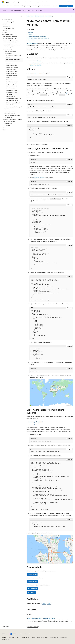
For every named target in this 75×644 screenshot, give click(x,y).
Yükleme (30, 34)
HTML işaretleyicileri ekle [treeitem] (12, 78)
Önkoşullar (30, 32)
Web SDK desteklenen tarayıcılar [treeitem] (12, 115)
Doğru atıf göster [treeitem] (8, 124)
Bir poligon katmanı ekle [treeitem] (12, 82)
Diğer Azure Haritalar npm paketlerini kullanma (38, 38)
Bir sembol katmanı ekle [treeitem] (12, 71)
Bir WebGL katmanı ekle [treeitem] (12, 92)
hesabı (39, 61)
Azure (32, 16)
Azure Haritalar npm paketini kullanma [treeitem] (13, 60)
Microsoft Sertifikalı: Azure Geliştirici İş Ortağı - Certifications (41, 618)
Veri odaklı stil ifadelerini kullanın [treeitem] (14, 99)
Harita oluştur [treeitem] (10, 63)
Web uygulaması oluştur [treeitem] (9, 28)
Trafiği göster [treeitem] (9, 94)
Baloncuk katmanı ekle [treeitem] (11, 73)
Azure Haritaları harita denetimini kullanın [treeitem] (14, 56)
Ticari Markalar (63, 637)
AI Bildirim (4, 637)
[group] (51, 486)
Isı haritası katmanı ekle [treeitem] (12, 86)
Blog (18, 637)
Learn (28, 16)
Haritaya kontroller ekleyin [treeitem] (12, 67)
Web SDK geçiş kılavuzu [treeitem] (11, 51)
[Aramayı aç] (65, 2)
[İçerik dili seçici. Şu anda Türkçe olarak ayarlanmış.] (5, 634)
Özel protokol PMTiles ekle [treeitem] (12, 101)
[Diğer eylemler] (72, 16)
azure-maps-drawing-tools (36, 422)
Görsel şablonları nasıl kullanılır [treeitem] (13, 103)
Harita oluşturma (32, 574)
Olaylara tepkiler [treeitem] (10, 105)
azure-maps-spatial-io (35, 424)
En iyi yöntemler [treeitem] (9, 117)
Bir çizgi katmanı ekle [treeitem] (11, 80)
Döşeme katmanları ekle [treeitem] (12, 90)
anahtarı (36, 63)
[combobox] (12, 19)
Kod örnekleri (31, 592)
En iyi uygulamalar (32, 589)
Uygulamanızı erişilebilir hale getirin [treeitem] (14, 107)
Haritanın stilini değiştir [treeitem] (12, 65)
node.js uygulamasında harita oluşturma (37, 36)
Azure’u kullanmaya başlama (66, 6)
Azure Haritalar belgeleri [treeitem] (8, 22)
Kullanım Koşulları (54, 637)
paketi (68, 93)
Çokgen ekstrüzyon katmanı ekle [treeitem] (14, 84)
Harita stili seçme (32, 581)
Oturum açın (70, 2)
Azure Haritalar (49, 16)
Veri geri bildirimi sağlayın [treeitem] (10, 121)
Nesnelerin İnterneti (39, 16)
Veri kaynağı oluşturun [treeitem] (11, 69)
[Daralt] (21, 16)
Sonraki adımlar (31, 40)
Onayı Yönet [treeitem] (7, 126)
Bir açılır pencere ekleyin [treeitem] (12, 76)
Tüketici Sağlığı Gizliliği (42, 637)
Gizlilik (33, 637)
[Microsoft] (3, 2)
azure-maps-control (32, 44)
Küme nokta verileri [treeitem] (11, 96)
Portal (56, 6)
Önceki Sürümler (12, 637)
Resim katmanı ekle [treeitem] (11, 88)
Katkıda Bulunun (26, 637)
